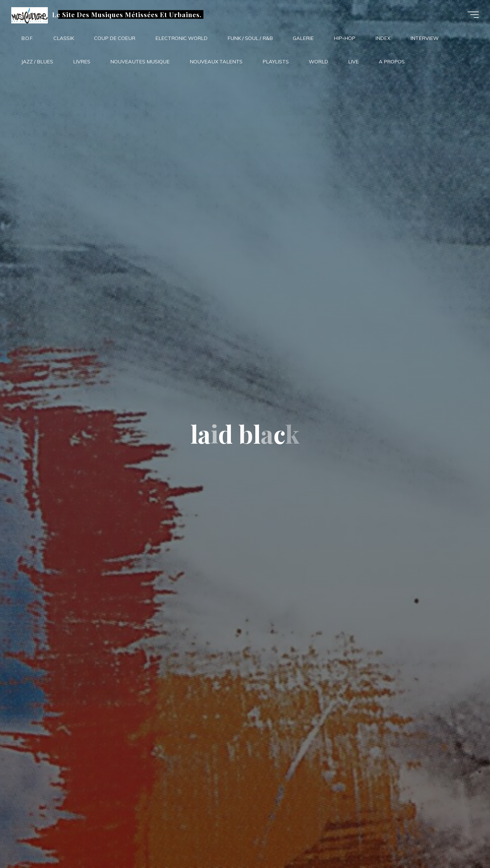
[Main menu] (472, 15)
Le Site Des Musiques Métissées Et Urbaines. (128, 15)
